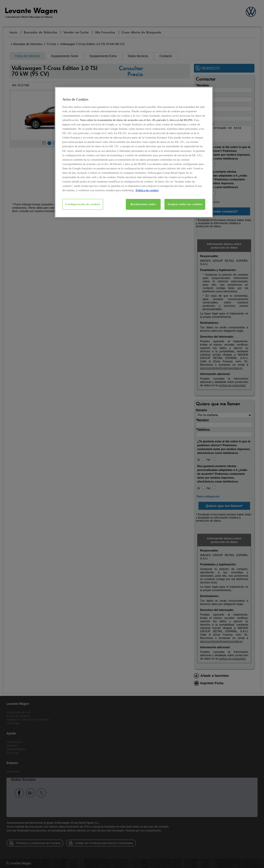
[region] (134, 152)
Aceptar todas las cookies (185, 204)
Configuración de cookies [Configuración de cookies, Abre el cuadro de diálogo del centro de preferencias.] (83, 204)
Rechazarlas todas (143, 204)
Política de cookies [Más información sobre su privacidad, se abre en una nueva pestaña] (147, 190)
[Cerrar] (206, 93)
